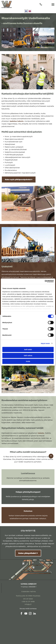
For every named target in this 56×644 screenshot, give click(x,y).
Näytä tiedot (45, 343)
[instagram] (30, 614)
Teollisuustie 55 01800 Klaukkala (28, 596)
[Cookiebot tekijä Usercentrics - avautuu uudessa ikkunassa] (45, 281)
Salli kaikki (28, 350)
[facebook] (21, 614)
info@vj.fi (28, 604)
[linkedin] (35, 614)
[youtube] (26, 614)
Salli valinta (28, 355)
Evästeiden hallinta (29, 592)
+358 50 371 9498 (28, 602)
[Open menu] (53, 4)
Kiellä (28, 361)
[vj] (15, 624)
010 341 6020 (28, 599)
